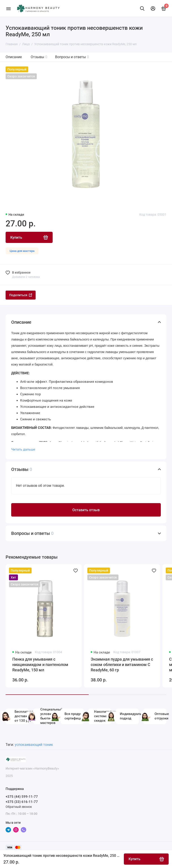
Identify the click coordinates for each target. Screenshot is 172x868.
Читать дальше (23, 449)
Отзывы (39, 57)
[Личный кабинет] (153, 9)
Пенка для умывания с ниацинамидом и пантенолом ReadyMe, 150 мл (40, 665)
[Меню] (8, 8)
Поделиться (21, 295)
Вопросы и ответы (72, 57)
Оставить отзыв (86, 510)
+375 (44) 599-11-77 (22, 797)
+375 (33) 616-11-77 (22, 802)
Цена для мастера (22, 251)
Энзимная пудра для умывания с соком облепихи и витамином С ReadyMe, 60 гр (122, 665)
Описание (14, 57)
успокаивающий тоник (34, 745)
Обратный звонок (19, 807)
